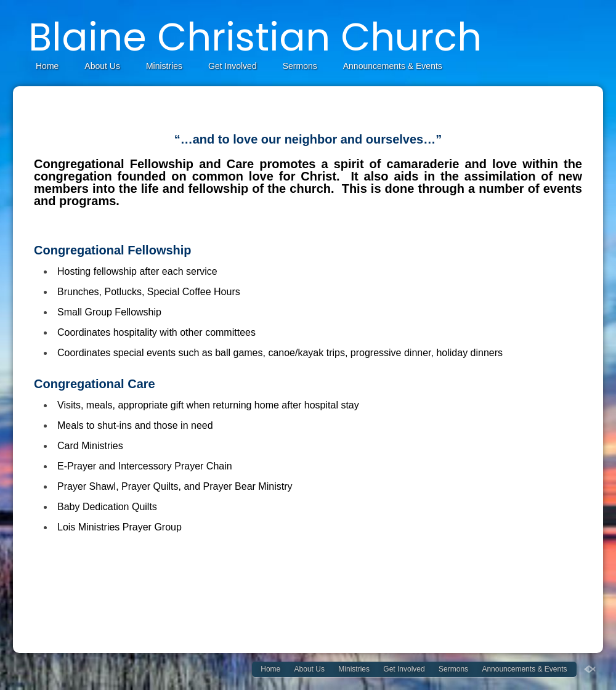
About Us (102, 66)
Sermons (300, 66)
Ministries (164, 66)
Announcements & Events (393, 66)
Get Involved (233, 66)
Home (47, 66)
